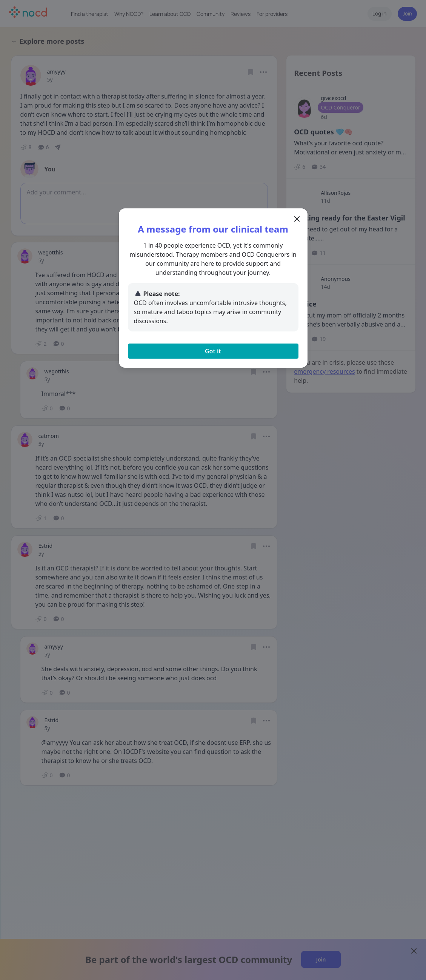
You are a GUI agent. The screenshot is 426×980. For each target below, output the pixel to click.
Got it (213, 351)
